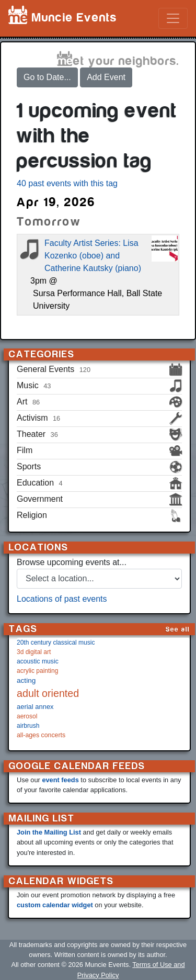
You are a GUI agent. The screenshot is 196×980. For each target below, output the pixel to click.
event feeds (60, 780)
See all (178, 629)
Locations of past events (62, 599)
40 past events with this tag (67, 183)
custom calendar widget (55, 905)
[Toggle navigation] (173, 18)
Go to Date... (47, 77)
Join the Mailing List (49, 832)
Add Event (106, 77)
